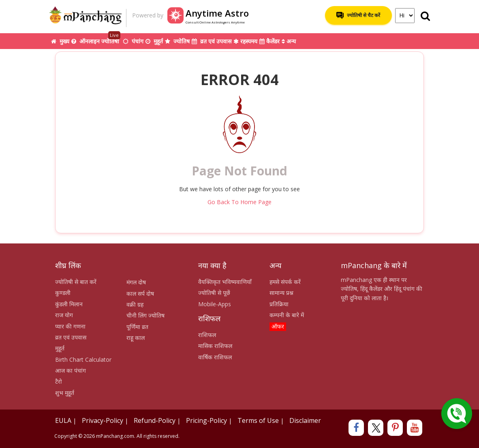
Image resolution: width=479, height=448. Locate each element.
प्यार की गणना (70, 326)
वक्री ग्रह (135, 304)
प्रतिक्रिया (279, 304)
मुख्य (60, 41)
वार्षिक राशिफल (215, 357)
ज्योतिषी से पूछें (214, 293)
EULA (63, 420)
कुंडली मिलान (69, 304)
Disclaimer (305, 420)
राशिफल (207, 335)
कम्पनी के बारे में (287, 315)
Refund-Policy (155, 420)
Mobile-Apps (215, 304)
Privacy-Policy (103, 420)
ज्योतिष (177, 41)
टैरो (59, 381)
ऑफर (278, 326)
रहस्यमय (245, 41)
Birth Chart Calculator (83, 359)
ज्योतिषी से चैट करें (358, 15)
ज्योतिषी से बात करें (76, 282)
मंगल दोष (136, 282)
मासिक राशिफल (215, 346)
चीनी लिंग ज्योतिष (145, 315)
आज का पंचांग (71, 370)
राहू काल (136, 338)
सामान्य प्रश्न (281, 293)
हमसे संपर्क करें (285, 282)
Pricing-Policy (206, 420)
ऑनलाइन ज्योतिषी (96, 39)
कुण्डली (63, 293)
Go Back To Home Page (239, 202)
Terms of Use (258, 420)
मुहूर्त (154, 41)
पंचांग (133, 41)
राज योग (64, 315)
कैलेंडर (269, 41)
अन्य (289, 41)
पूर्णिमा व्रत (137, 327)
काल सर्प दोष (140, 293)
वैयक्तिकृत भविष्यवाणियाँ (225, 282)
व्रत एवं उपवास (212, 41)
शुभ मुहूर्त (65, 393)
